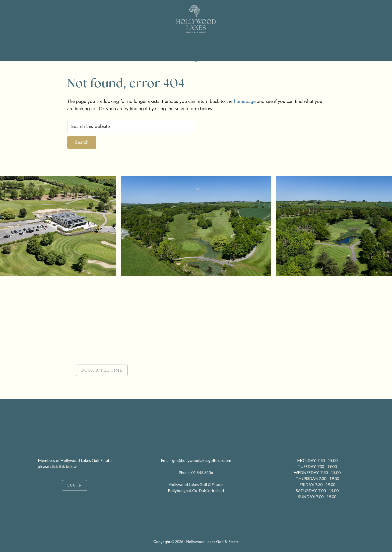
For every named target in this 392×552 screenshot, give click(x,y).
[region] (196, 338)
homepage (245, 101)
